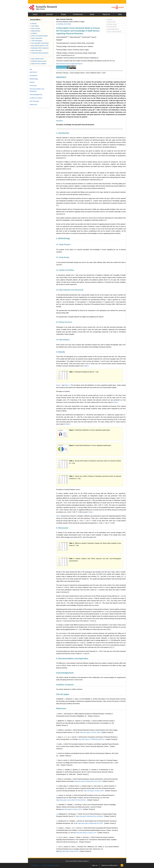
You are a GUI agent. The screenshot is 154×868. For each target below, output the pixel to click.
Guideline (33, 33)
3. (57, 730)
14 (105, 220)
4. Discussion (62, 528)
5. (57, 744)
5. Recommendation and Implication (72, 658)
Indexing (33, 24)
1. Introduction (63, 133)
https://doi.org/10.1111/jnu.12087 (94, 791)
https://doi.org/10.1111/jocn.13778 (72, 809)
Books (64, 14)
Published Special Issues (38, 61)
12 (57, 205)
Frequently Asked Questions (39, 53)
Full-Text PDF (111, 22)
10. (57, 786)
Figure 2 (67, 385)
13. (57, 814)
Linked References (112, 29)
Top (31, 69)
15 (95, 621)
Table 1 (87, 366)
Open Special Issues (37, 59)
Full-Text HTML (111, 24)
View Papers (34, 26)
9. (57, 779)
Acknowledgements (65, 673)
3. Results (61, 352)
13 (64, 214)
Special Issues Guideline (38, 64)
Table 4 (91, 512)
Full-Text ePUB (111, 27)
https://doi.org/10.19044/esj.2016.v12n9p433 (90, 816)
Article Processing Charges (39, 36)
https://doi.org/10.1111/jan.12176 (86, 833)
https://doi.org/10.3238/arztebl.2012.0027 (91, 823)
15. (57, 828)
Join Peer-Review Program (50, 865)
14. (57, 821)
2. (57, 721)
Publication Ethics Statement (39, 48)
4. (57, 737)
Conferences (78, 14)
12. (57, 805)
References (61, 708)
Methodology (34, 79)
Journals (49, 14)
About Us (106, 14)
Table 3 (68, 424)
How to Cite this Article (114, 32)
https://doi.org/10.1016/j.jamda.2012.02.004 (88, 781)
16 (110, 647)
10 (101, 180)
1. (57, 714)
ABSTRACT (61, 77)
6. (57, 753)
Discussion (33, 85)
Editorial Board (35, 31)
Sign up (95, 865)
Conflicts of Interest (65, 685)
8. (57, 770)
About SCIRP (73, 861)
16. (57, 837)
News (92, 14)
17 (113, 647)
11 (89, 194)
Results (32, 82)
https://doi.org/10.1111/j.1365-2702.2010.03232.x (71, 800)
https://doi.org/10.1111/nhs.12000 (90, 732)
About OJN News (36, 50)
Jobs (120, 14)
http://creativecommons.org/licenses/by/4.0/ (69, 64)
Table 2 (116, 402)
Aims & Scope (35, 28)
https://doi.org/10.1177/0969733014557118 (91, 739)
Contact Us (86, 861)
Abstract (109, 19)
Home (35, 14)
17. (57, 847)
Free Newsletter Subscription (39, 43)
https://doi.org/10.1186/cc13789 (69, 851)
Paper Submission (36, 38)
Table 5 (58, 516)
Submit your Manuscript (109, 865)
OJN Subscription (36, 41)
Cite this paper (63, 694)
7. (57, 760)
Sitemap (80, 861)
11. (57, 795)
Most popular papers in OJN (39, 46)
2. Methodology (63, 238)
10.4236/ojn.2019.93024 (64, 24)
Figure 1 (59, 385)
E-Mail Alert (35, 865)
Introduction (33, 75)
